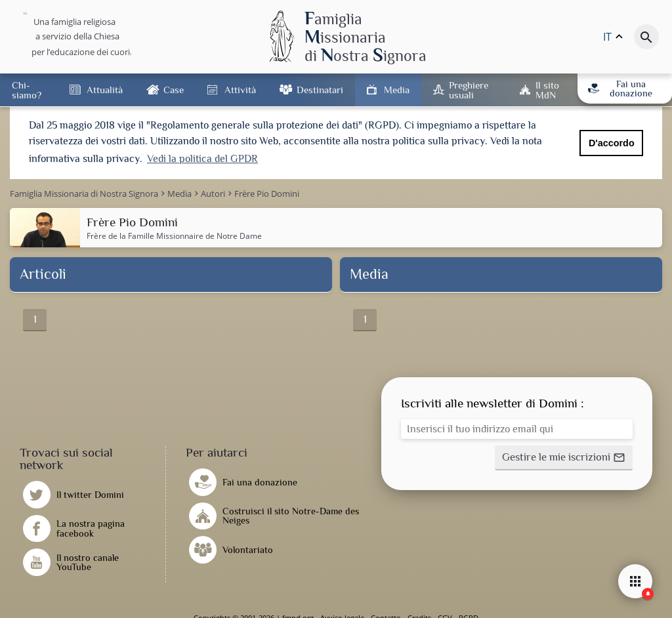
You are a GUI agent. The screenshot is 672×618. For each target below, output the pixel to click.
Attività (240, 90)
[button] (564, 457)
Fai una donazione (620, 89)
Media (397, 90)
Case (174, 90)
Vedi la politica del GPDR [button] (202, 159)
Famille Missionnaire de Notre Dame (195, 235)
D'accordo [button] (612, 143)
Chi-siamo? (27, 90)
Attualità (105, 90)
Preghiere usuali (469, 90)
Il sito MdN (547, 90)
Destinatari (320, 90)
